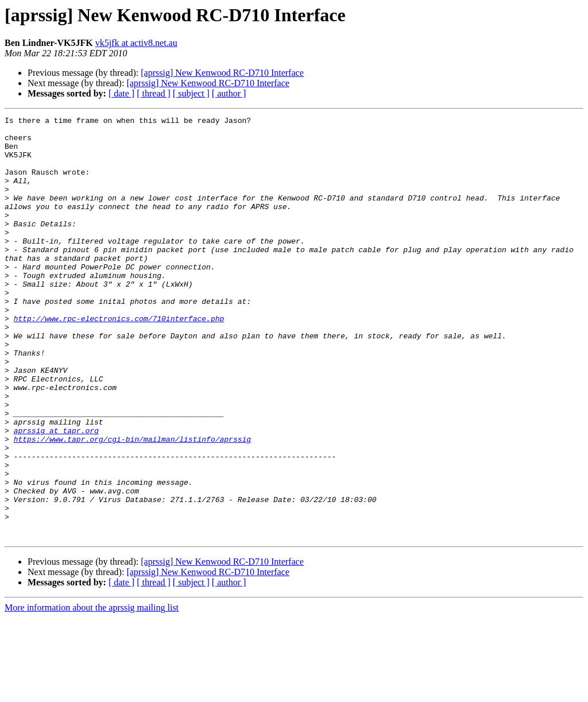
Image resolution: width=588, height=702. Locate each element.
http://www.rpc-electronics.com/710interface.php (119, 360)
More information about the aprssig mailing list (92, 692)
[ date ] (121, 93)
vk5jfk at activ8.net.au (136, 43)
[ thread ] (154, 93)
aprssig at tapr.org (56, 494)
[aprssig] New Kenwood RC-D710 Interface (222, 73)
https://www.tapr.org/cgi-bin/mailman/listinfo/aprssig (132, 504)
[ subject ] (191, 93)
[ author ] (229, 93)
